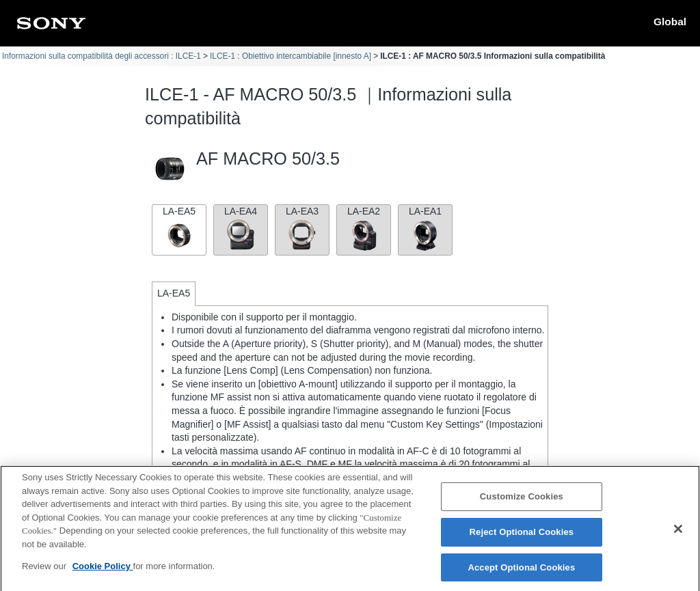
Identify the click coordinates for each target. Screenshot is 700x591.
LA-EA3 (302, 229)
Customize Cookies (522, 503)
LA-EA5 (179, 229)
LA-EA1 (425, 229)
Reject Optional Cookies (522, 538)
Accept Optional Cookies (521, 574)
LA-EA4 (241, 229)
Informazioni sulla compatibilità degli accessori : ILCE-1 (102, 56)
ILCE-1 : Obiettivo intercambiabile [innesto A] (291, 56)
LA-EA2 (364, 229)
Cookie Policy (103, 573)
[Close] (678, 536)
